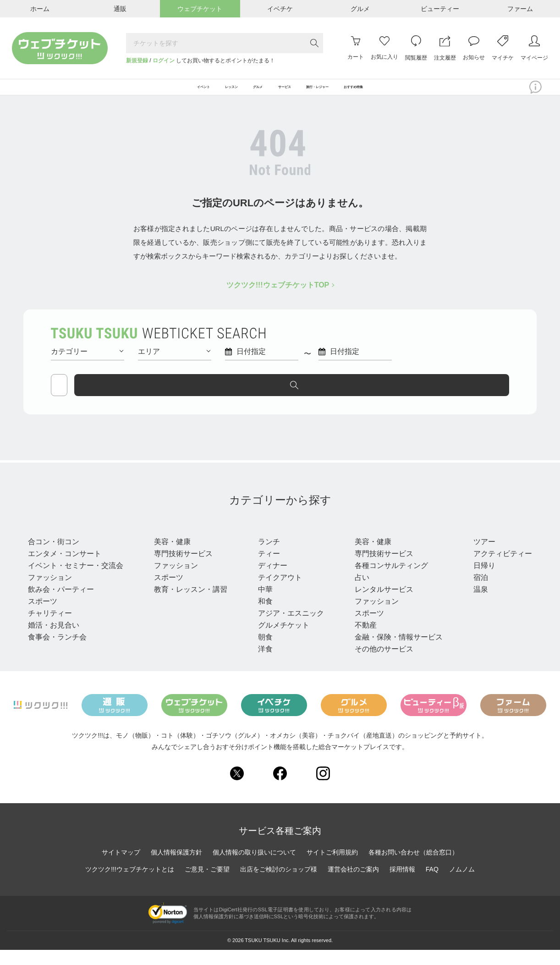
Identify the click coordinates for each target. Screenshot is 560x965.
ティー (266, 568)
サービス (369, 539)
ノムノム (462, 884)
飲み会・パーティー (61, 604)
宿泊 (475, 592)
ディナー (270, 580)
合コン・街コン (54, 556)
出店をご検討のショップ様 (279, 884)
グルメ (269, 539)
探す (471, 396)
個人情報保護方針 (176, 867)
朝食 (263, 652)
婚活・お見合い (54, 640)
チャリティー (50, 628)
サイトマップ (121, 867)
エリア (174, 362)
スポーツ (43, 616)
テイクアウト (277, 592)
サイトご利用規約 (332, 867)
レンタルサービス (380, 604)
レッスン (171, 539)
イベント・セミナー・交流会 (76, 580)
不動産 (362, 640)
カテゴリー (87, 362)
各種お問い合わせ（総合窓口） (413, 867)
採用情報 (402, 884)
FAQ (432, 884)
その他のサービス (380, 664)
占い (358, 592)
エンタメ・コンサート (65, 568)
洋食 (263, 664)
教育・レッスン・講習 (189, 604)
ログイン (164, 61)
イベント (46, 539)
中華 (263, 604)
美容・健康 (171, 556)
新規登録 (137, 61)
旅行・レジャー (500, 539)
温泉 (475, 604)
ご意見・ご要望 (207, 884)
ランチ (266, 556)
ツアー (479, 556)
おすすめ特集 (417, 93)
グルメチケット (281, 640)
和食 (263, 616)
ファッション (50, 592)
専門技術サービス (182, 568)
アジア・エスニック (288, 628)
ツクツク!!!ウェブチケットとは (130, 884)
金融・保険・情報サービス (395, 652)
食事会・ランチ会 (57, 652)
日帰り (479, 580)
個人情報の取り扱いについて (254, 867)
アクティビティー (497, 568)
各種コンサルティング (387, 580)
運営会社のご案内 (353, 884)
